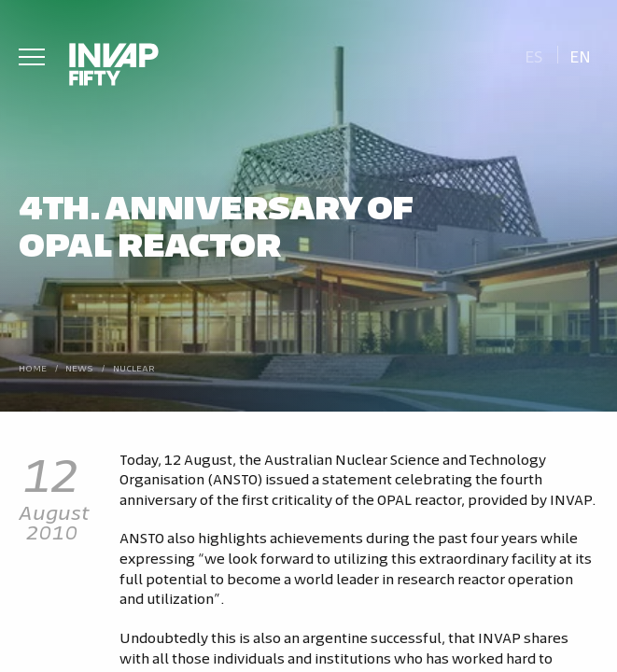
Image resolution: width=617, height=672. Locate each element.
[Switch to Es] (533, 55)
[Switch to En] (581, 55)
